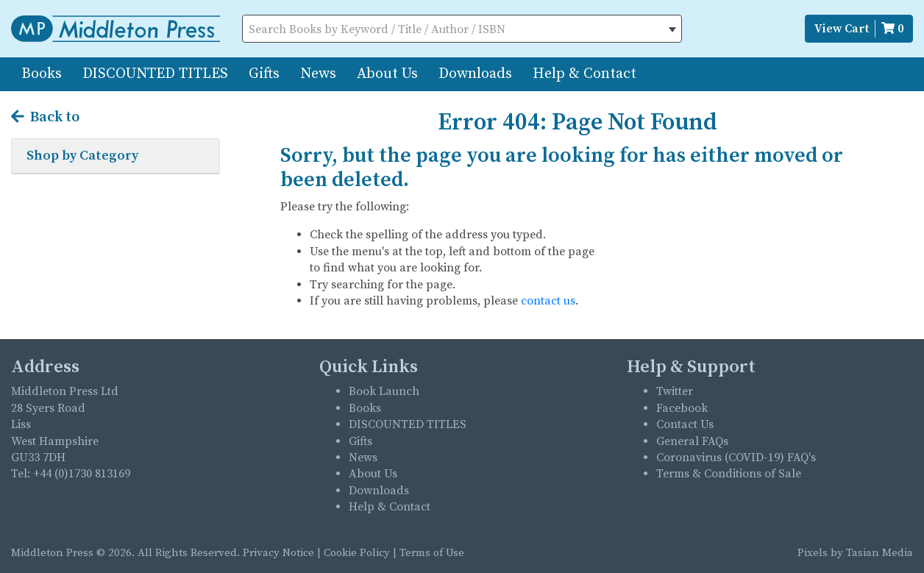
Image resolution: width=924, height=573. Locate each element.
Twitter (675, 391)
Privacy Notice (278, 553)
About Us (387, 74)
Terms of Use (432, 553)
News (318, 74)
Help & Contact (584, 74)
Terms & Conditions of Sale (729, 474)
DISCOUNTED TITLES (155, 74)
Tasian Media (878, 553)
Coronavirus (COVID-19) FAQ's (736, 458)
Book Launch (384, 391)
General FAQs (692, 441)
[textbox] (462, 29)
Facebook (682, 408)
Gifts (264, 74)
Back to (45, 118)
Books (42, 74)
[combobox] (462, 29)
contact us (548, 301)
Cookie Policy (357, 553)
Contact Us (685, 424)
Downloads (475, 74)
